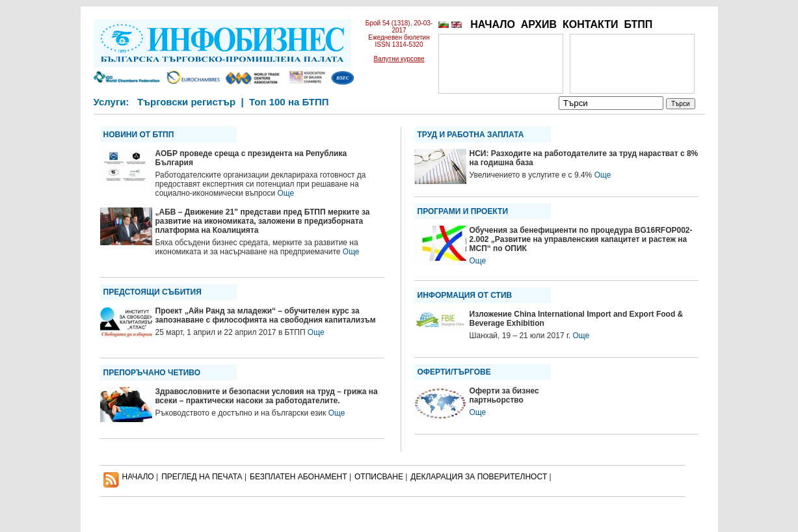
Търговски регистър (186, 102)
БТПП (638, 24)
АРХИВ (539, 24)
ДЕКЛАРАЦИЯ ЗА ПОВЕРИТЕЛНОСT (479, 477)
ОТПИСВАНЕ (379, 477)
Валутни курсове (399, 59)
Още (286, 193)
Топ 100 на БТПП (289, 102)
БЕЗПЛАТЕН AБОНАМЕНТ (299, 477)
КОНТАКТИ (591, 24)
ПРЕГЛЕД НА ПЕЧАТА (202, 477)
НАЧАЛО (493, 24)
